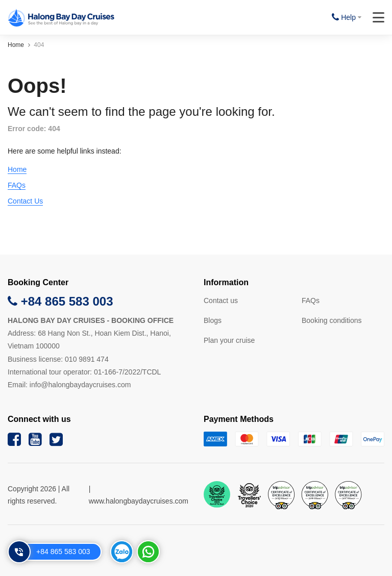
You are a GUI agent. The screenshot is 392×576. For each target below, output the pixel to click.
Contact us (221, 300)
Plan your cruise (229, 340)
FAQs (17, 185)
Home (16, 45)
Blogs (213, 320)
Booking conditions (332, 320)
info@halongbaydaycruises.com (80, 385)
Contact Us (25, 201)
